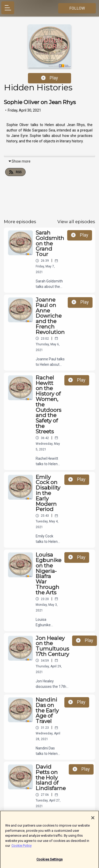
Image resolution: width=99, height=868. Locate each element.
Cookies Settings (49, 862)
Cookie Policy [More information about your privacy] (21, 848)
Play (50, 78)
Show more (19, 161)
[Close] (93, 820)
